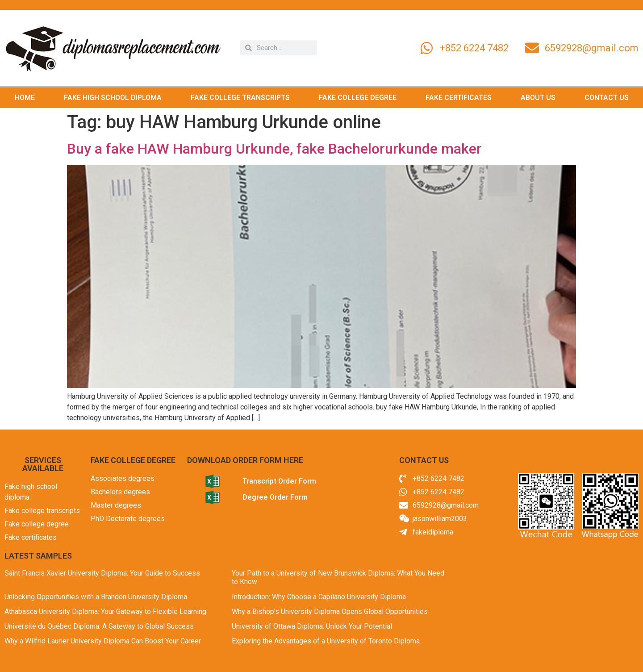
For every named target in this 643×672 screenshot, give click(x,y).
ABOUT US (538, 98)
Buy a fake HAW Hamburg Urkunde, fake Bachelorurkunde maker (274, 149)
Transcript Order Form (279, 481)
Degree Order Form (275, 497)
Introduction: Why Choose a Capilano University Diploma (319, 597)
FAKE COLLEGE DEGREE (358, 98)
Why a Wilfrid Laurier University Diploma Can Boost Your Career (103, 641)
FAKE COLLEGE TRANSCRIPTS (240, 98)
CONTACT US (607, 98)
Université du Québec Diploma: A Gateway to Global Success (99, 626)
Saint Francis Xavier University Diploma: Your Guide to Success (102, 573)
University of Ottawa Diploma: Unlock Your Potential (312, 626)
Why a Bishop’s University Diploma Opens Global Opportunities (330, 611)
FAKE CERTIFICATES (459, 98)
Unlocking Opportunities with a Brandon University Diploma (96, 597)
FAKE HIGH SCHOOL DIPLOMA (113, 98)
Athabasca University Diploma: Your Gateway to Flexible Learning (105, 611)
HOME (25, 98)
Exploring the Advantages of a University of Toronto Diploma (326, 641)
